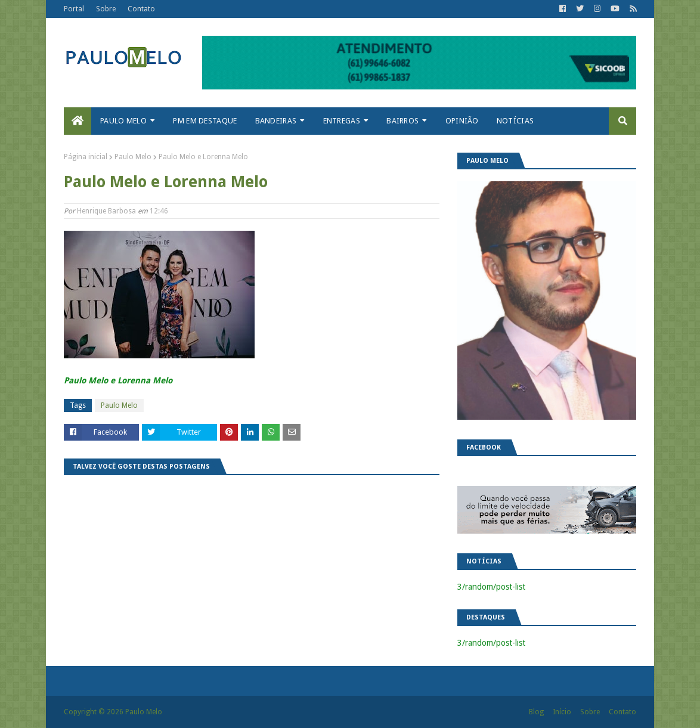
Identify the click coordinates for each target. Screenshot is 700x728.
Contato (141, 9)
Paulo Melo (133, 157)
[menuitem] (78, 121)
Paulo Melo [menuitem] (123, 121)
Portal (74, 9)
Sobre (106, 9)
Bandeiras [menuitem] (276, 121)
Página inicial (86, 157)
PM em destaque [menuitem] (205, 121)
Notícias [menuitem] (515, 121)
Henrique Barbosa (106, 211)
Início (562, 712)
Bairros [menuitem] (402, 121)
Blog (536, 712)
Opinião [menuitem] (462, 121)
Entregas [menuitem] (342, 121)
